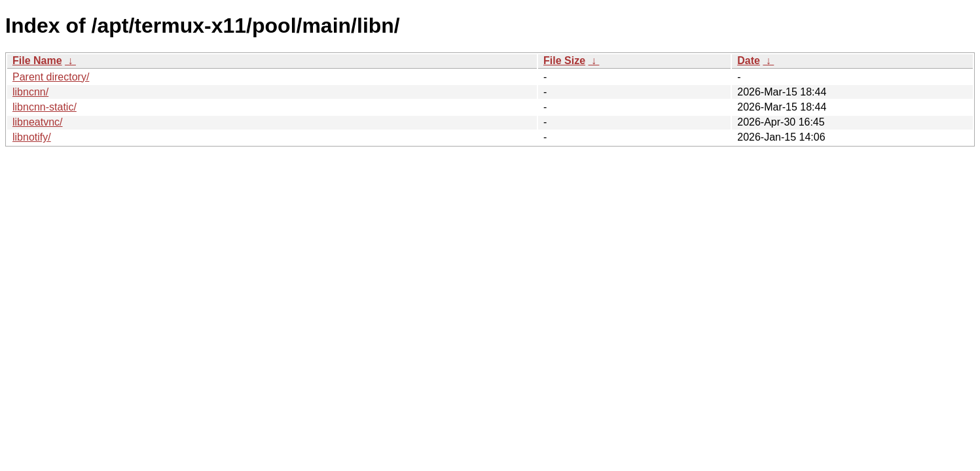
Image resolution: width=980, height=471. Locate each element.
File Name (37, 61)
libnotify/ (32, 137)
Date (749, 61)
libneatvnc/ (38, 122)
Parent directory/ (51, 77)
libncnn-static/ (45, 107)
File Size (564, 61)
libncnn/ (30, 92)
